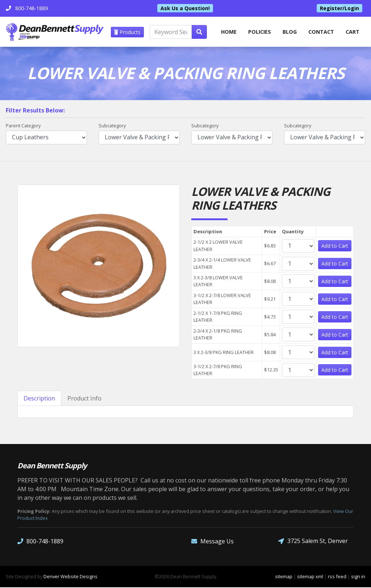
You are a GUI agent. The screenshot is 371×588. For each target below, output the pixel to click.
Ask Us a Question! (185, 8)
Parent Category (23, 126)
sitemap (284, 577)
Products (127, 32)
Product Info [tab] (84, 399)
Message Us (212, 542)
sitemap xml (310, 577)
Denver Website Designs (70, 577)
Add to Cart (335, 246)
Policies (260, 32)
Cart (353, 32)
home (229, 32)
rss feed (337, 577)
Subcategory (112, 126)
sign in (358, 577)
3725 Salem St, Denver (313, 542)
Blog (290, 32)
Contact (321, 32)
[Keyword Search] (171, 32)
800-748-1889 (40, 542)
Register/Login (339, 8)
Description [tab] (39, 399)
